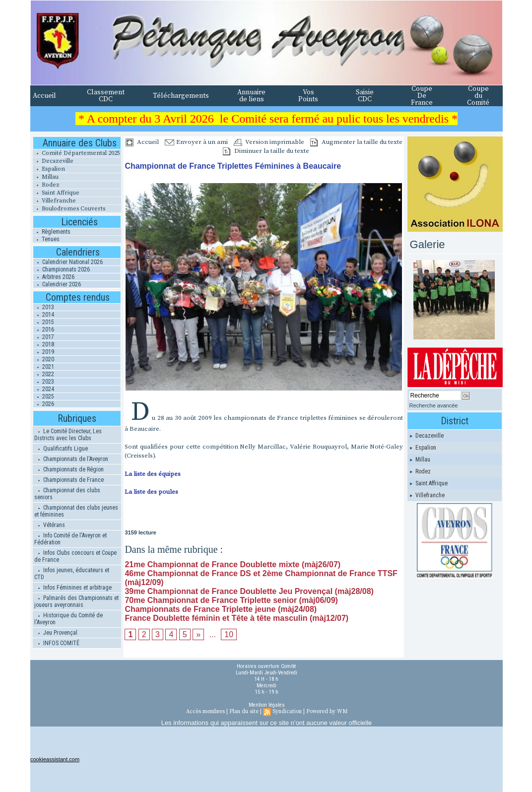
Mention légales (267, 705)
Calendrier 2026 (57, 284)
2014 (44, 315)
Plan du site (244, 712)
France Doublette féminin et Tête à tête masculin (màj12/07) (236, 618)
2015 (44, 322)
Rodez (46, 185)
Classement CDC (106, 96)
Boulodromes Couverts (69, 209)
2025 (44, 396)
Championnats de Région (69, 469)
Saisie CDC (365, 96)
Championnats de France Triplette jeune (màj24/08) (221, 609)
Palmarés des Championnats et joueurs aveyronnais (76, 601)
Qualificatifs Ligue (61, 449)
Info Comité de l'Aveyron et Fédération (70, 539)
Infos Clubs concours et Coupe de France (75, 556)
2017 (44, 337)
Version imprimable (269, 142)
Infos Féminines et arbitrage (73, 588)
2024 (44, 389)
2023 (44, 382)
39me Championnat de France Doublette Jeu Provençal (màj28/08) (249, 591)
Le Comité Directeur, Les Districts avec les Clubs (68, 435)
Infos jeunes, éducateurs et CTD (72, 574)
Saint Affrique (56, 193)
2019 (44, 352)
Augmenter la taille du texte (356, 142)
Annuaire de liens (251, 96)
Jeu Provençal (56, 633)
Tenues (46, 239)
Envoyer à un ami (196, 142)
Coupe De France (422, 96)
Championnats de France (69, 480)
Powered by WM (327, 712)
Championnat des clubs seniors (67, 494)
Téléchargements (181, 96)
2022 (44, 374)
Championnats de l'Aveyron (71, 459)
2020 (44, 359)
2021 (44, 367)
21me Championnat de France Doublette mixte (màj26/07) (233, 564)
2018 (44, 344)
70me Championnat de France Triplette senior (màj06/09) (231, 600)
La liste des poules (151, 492)
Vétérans (50, 525)
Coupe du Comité (478, 96)
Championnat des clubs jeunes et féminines (76, 511)
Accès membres (205, 712)
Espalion (49, 169)
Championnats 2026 (62, 269)
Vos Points (308, 96)
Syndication (287, 712)
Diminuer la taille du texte (266, 151)
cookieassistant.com (55, 759)
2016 (44, 330)
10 (229, 634)
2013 (44, 307)
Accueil (44, 96)
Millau (46, 177)
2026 (44, 404)
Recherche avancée (434, 405)
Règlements (52, 232)
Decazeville (53, 161)
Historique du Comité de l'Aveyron (68, 619)
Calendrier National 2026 (68, 262)
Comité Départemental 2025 (76, 153)
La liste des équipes (153, 474)
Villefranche (54, 201)
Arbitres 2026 (54, 277)
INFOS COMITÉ (57, 643)
